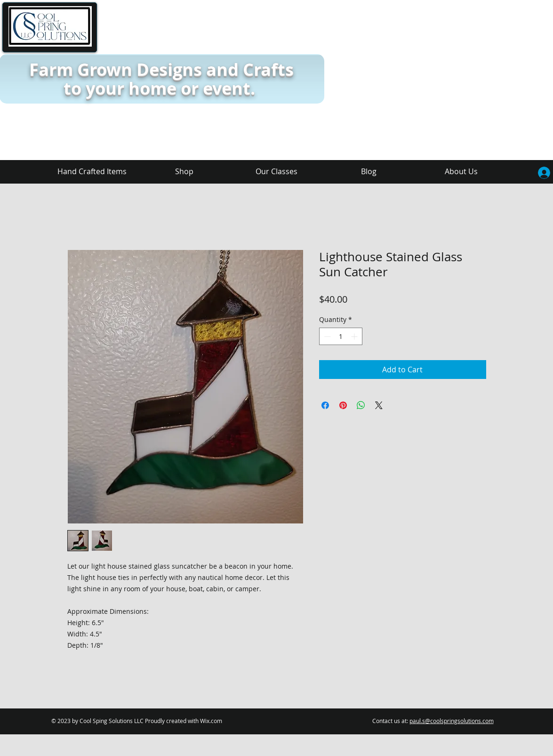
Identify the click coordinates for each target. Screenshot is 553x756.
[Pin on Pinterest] (343, 405)
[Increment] (355, 336)
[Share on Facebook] (325, 405)
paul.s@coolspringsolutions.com (452, 721)
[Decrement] (326, 336)
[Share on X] (379, 405)
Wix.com (211, 721)
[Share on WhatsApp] (361, 405)
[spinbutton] (341, 336)
